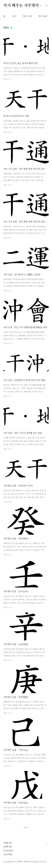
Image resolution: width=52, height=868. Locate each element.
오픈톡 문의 (8, 847)
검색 (40, 6)
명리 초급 (27, 16)
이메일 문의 (8, 843)
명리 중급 (43, 16)
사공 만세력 (8, 854)
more (26, 827)
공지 (14, 16)
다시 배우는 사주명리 (21, 6)
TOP (46, 843)
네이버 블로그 (9, 850)
